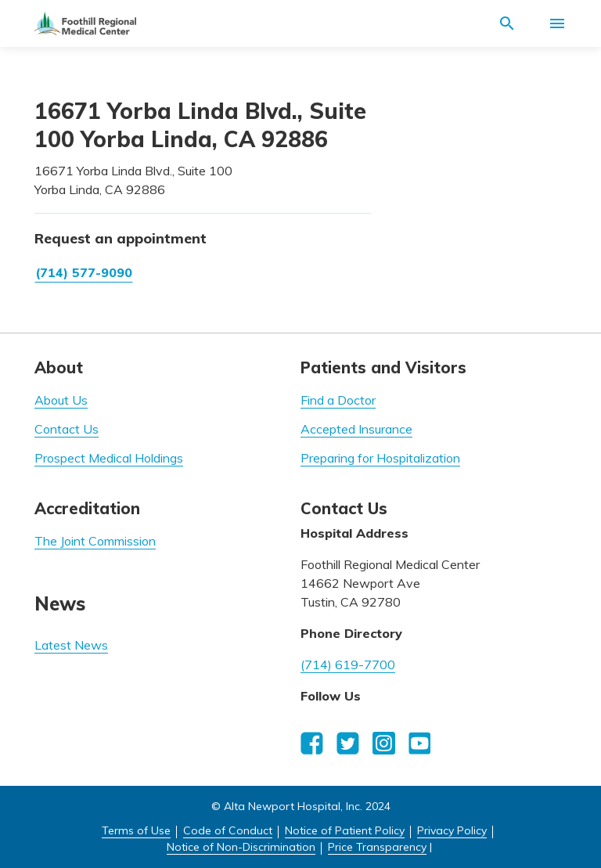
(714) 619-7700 (348, 665)
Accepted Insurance (356, 429)
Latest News (71, 645)
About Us (61, 400)
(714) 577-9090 (84, 272)
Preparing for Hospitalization (380, 458)
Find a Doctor (338, 400)
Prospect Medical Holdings (109, 458)
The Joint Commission (95, 541)
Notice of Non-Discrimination (241, 847)
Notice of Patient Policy (345, 830)
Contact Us (67, 429)
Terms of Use (136, 830)
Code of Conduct (228, 830)
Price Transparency (377, 847)
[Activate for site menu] (557, 23)
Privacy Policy (452, 830)
